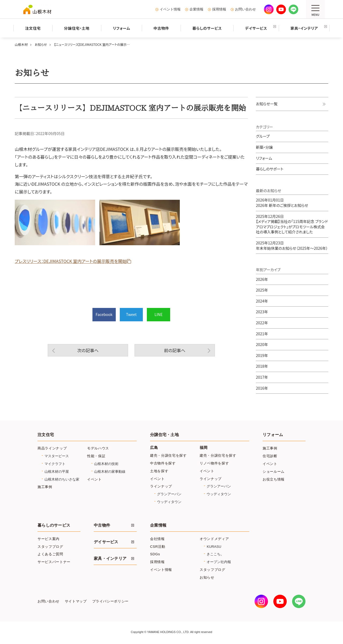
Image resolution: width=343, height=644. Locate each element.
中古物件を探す (163, 463)
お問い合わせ (245, 9)
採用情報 (219, 9)
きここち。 (215, 554)
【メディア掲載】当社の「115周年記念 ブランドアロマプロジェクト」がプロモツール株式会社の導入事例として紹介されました (292, 224)
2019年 (262, 355)
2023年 (262, 312)
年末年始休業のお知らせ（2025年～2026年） (292, 245)
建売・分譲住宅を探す (168, 455)
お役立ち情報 (274, 479)
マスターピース (57, 456)
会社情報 (157, 539)
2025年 (262, 290)
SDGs (155, 554)
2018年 (262, 366)
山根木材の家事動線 (110, 472)
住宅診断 (270, 456)
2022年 (262, 323)
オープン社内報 (219, 562)
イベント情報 (170, 9)
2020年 (262, 344)
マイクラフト (55, 464)
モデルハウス (98, 448)
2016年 (262, 388)
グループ (263, 136)
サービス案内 (49, 539)
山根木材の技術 (106, 464)
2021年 (262, 334)
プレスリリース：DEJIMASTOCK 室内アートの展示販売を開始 (71, 261)
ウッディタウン (169, 502)
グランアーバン (169, 494)
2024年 (262, 301)
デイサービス (106, 542)
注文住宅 (46, 435)
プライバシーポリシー (110, 601)
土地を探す (159, 471)
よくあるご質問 (50, 554)
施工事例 (45, 487)
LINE (159, 314)
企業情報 (196, 9)
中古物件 (102, 525)
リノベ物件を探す (214, 463)
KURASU (214, 547)
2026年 (262, 279)
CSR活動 (158, 547)
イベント (94, 479)
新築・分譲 (264, 147)
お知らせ (207, 577)
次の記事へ (88, 350)
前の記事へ (175, 350)
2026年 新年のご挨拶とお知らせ (282, 203)
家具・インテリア (110, 559)
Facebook (104, 314)
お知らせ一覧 (267, 104)
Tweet (131, 314)
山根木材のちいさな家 (62, 479)
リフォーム (264, 158)
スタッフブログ (50, 547)
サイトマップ (76, 601)
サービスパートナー (54, 562)
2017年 (262, 377)
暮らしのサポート (270, 169)
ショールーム (274, 472)
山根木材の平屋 (57, 472)
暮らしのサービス (54, 525)
